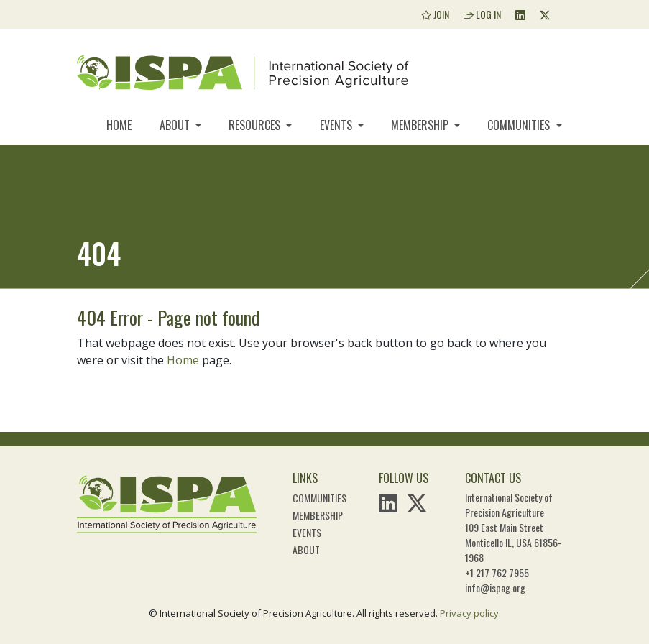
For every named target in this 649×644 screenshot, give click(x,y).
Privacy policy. (470, 613)
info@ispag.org (495, 588)
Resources (256, 125)
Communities (520, 125)
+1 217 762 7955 (497, 572)
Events (337, 125)
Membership (421, 125)
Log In (482, 14)
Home (119, 125)
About (176, 125)
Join (435, 14)
